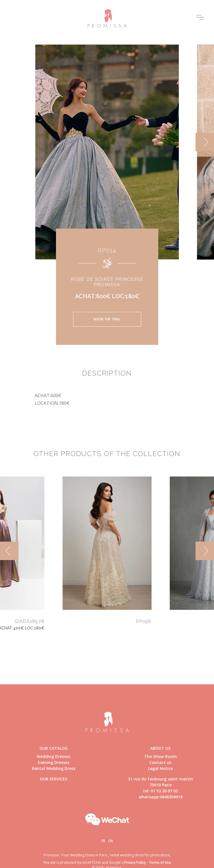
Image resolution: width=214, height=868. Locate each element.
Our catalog (54, 748)
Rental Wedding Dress (54, 768)
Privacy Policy (135, 862)
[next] (205, 142)
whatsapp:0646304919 (161, 797)
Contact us (160, 762)
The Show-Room (160, 756)
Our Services (54, 779)
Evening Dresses (54, 762)
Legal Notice (160, 768)
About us (160, 748)
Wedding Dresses (53, 756)
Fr (103, 841)
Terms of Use (160, 862)
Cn (111, 841)
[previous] (9, 551)
